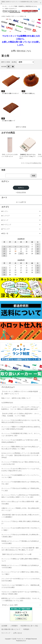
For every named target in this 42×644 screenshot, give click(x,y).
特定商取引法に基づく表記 (29, 626)
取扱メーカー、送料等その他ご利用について (16, 398)
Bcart (24, 641)
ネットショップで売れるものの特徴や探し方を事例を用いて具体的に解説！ (20, 536)
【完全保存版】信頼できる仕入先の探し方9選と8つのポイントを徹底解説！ (20, 516)
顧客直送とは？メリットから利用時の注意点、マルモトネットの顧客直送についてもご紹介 (20, 599)
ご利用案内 (14, 626)
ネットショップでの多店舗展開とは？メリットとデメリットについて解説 (20, 476)
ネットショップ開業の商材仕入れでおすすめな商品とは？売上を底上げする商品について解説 (20, 448)
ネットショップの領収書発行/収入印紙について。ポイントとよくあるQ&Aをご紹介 (21, 435)
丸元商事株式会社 (7, 403)
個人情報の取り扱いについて (11, 629)
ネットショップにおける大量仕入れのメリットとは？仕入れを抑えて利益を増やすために (20, 470)
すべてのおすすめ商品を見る (32, 163)
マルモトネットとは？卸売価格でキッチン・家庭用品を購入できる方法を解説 (20, 586)
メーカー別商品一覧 (20, 16)
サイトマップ (6, 633)
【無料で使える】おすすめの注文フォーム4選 (16, 554)
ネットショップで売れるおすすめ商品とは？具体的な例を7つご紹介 (20, 489)
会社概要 (4, 626)
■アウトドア (6, 229)
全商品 (3, 16)
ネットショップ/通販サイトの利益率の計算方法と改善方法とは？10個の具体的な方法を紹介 (21, 428)
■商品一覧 (10, 16)
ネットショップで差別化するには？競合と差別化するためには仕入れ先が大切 (20, 463)
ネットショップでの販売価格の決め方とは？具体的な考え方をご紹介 (20, 483)
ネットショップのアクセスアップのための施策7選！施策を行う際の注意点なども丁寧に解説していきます (20, 549)
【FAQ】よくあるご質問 (9, 605)
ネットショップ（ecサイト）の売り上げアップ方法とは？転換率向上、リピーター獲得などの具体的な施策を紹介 (20, 408)
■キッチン (5, 211)
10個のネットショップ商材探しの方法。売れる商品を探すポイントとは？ (20, 509)
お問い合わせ (18, 633)
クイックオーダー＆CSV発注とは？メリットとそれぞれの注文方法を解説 (20, 580)
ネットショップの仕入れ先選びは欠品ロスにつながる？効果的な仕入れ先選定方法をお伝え (20, 421)
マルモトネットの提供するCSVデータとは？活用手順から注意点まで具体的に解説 (20, 593)
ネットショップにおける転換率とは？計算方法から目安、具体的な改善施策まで (20, 441)
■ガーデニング (6, 225)
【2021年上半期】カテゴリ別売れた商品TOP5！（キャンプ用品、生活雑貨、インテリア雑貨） (20, 415)
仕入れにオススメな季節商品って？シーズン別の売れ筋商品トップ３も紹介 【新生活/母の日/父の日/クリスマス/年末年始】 (20, 455)
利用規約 (26, 629)
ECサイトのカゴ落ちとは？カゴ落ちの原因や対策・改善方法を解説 (20, 503)
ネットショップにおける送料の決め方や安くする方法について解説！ (20, 529)
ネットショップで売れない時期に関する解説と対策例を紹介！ (20, 522)
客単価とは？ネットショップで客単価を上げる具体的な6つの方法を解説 (20, 542)
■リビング (5, 220)
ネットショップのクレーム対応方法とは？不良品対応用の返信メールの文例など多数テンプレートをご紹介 (20, 496)
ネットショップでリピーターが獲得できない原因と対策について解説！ (20, 573)
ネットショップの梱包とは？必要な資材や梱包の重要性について (20, 560)
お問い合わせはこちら (21, 51)
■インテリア (6, 216)
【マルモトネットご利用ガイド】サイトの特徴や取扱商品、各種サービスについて (20, 393)
